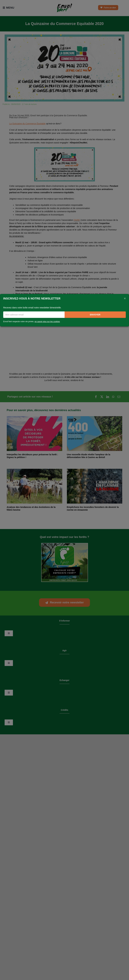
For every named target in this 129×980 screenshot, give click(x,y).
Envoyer (95, 315)
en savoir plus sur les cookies (47, 322)
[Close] (125, 298)
